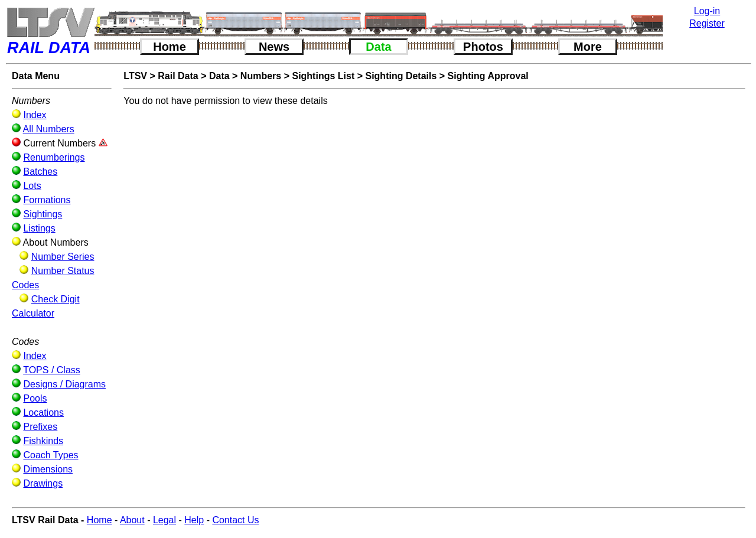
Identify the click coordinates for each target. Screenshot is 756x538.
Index (35, 115)
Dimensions (48, 469)
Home (170, 47)
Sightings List (323, 76)
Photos (483, 47)
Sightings (43, 214)
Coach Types (50, 455)
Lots (32, 186)
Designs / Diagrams (64, 384)
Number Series (63, 257)
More (588, 47)
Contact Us (235, 520)
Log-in (707, 11)
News (274, 47)
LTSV (135, 76)
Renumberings (54, 157)
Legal (164, 520)
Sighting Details (401, 76)
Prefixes (40, 427)
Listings (39, 228)
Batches (40, 172)
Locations (43, 413)
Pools (35, 398)
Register (707, 23)
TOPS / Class (52, 370)
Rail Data (178, 76)
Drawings (43, 483)
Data (378, 47)
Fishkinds (43, 441)
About (132, 520)
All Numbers (49, 129)
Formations (47, 200)
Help (194, 520)
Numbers (261, 76)
